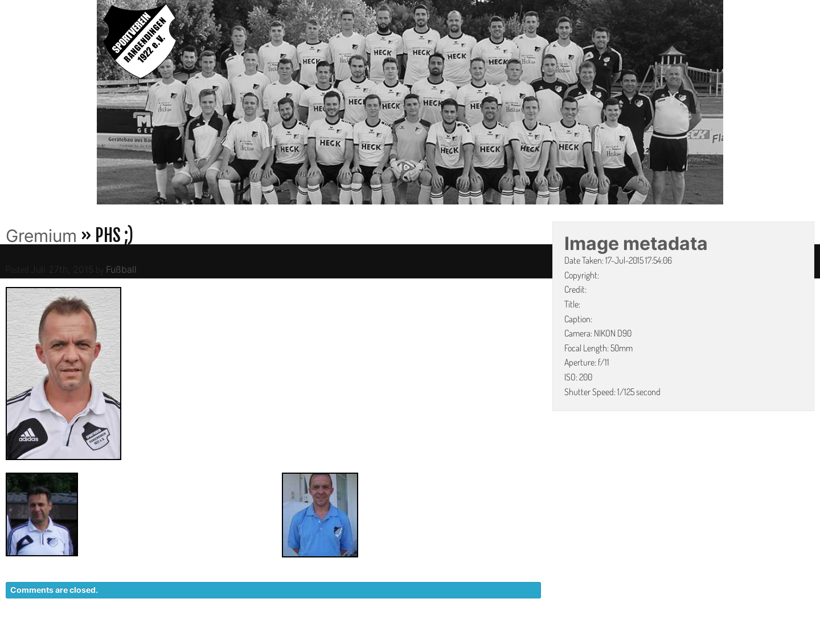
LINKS (705, 638)
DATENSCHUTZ (579, 638)
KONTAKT (510, 638)
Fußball (121, 269)
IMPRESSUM (652, 638)
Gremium (41, 236)
